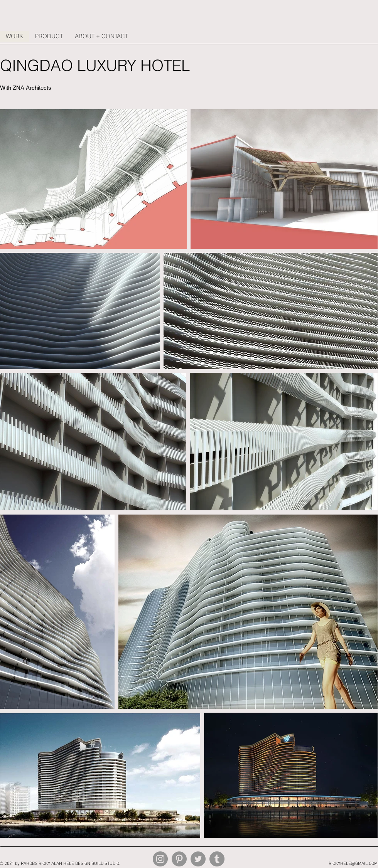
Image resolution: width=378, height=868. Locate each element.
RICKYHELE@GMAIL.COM (353, 864)
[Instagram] (160, 859)
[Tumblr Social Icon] (217, 859)
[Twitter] (198, 859)
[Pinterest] (179, 859)
